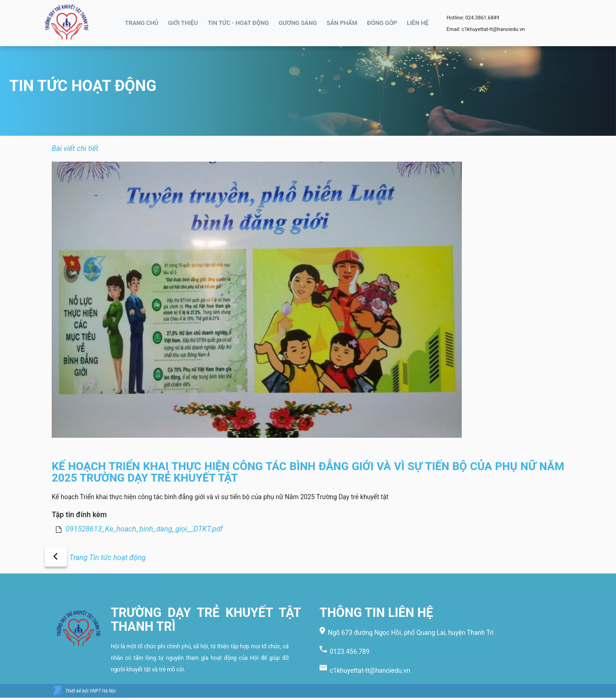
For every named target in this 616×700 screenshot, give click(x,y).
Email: (454, 29)
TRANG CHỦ (142, 23)
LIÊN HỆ (418, 23)
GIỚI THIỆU (183, 23)
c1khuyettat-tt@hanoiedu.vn (493, 29)
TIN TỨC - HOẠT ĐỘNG (239, 23)
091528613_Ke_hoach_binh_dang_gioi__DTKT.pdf (144, 529)
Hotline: (456, 18)
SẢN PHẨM (342, 23)
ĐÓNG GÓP (382, 23)
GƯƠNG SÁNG (298, 23)
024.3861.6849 (482, 18)
